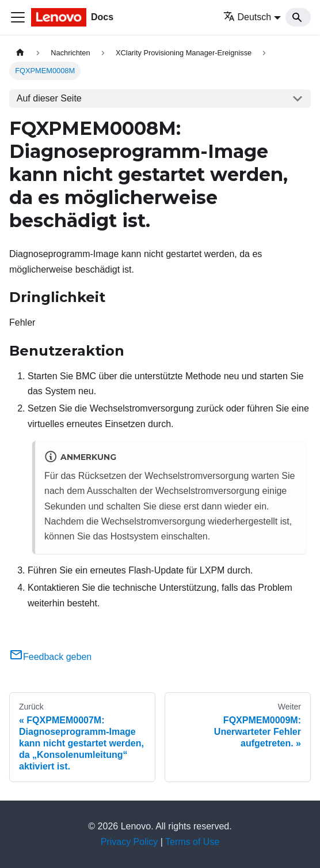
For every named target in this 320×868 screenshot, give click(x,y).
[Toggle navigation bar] (18, 17)
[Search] (298, 17)
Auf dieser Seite (49, 98)
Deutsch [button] (247, 17)
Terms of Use (192, 842)
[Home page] (20, 53)
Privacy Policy (129, 842)
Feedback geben (50, 657)
